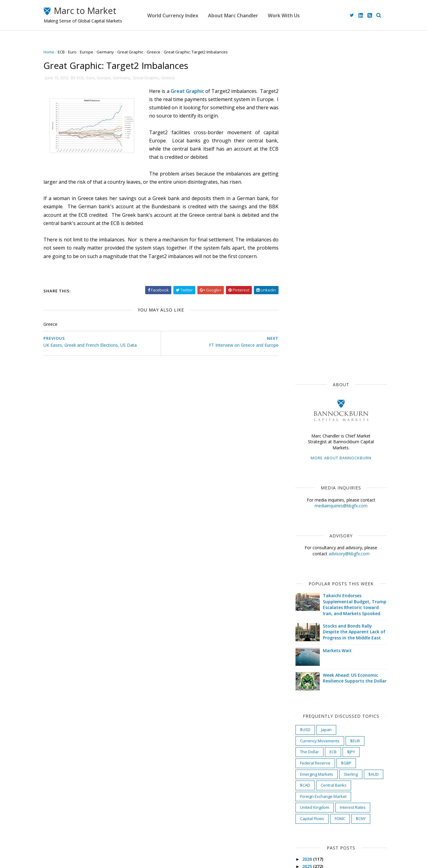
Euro (77, 52)
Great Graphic (135, 52)
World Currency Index (185, 15)
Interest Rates (348, 473)
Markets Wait (333, 316)
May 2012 (307, 683)
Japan (322, 395)
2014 (303, 612)
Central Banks (329, 451)
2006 (303, 757)
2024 (303, 539)
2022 (303, 554)
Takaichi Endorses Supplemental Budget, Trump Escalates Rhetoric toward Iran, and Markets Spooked (350, 271)
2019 (303, 575)
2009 (303, 735)
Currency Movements (315, 407)
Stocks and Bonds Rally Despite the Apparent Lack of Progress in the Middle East (350, 298)
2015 (303, 604)
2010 (303, 728)
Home (53, 52)
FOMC (335, 484)
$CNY (356, 484)
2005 (303, 764)
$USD (301, 395)
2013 (303, 619)
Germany (110, 52)
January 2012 (311, 712)
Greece (158, 52)
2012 (303, 626)
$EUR (350, 407)
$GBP (342, 429)
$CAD (301, 451)
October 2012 (311, 647)
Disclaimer (168, 837)
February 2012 (312, 705)
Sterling (346, 440)
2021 (303, 561)
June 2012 (307, 676)
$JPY (347, 418)
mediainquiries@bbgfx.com (336, 172)
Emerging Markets (312, 440)
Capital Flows (307, 484)
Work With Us (296, 15)
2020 (303, 568)
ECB (66, 52)
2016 (303, 597)
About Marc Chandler (245, 15)
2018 (303, 583)
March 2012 (309, 697)
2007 (303, 750)
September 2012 (314, 654)
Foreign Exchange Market (319, 462)
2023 (303, 547)
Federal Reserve (311, 429)
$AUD (369, 440)
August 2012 (310, 661)
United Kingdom (310, 473)
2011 (303, 721)
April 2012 (307, 690)
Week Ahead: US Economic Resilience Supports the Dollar (350, 344)
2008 (303, 743)
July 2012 (306, 668)
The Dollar (305, 418)
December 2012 (313, 632)
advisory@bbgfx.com (345, 219)
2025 (303, 532)
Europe (91, 52)
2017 (303, 590)
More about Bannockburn (336, 124)
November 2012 (313, 640)
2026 (303, 525)
